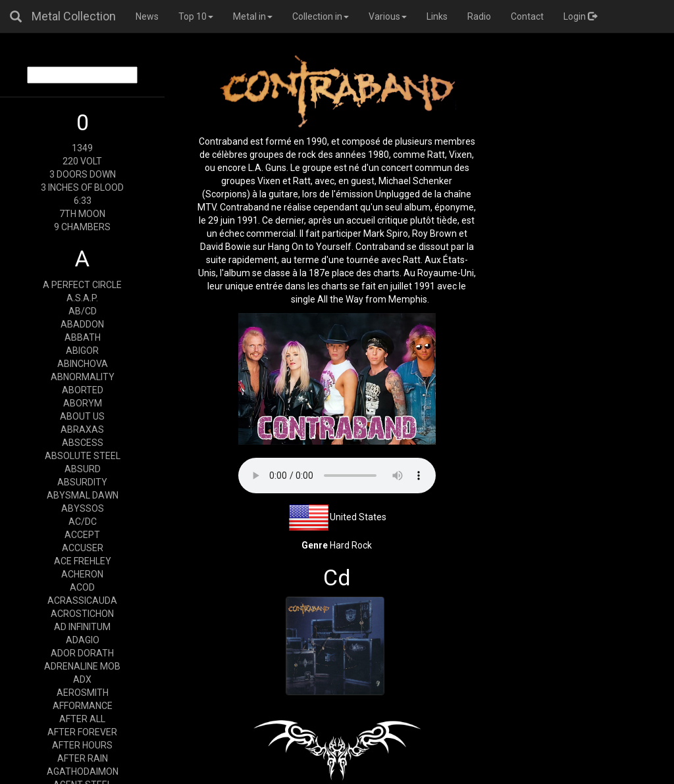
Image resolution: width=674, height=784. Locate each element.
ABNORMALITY (83, 377)
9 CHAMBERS (82, 227)
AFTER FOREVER (82, 732)
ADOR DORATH (82, 653)
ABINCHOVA (83, 364)
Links (437, 16)
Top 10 (196, 16)
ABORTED (83, 390)
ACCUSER (83, 548)
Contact (527, 16)
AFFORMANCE (83, 706)
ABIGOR (82, 351)
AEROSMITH (83, 693)
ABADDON (82, 324)
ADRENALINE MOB (82, 666)
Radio (479, 16)
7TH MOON (82, 214)
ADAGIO (83, 640)
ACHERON (82, 574)
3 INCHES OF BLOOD (82, 187)
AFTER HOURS (82, 745)
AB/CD (83, 311)
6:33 (83, 201)
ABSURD (83, 469)
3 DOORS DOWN (83, 174)
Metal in (253, 16)
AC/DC (83, 522)
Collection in (321, 16)
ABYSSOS (83, 508)
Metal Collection (74, 16)
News (147, 16)
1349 (82, 148)
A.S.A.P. (82, 298)
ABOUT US (82, 416)
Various (388, 16)
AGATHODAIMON (83, 772)
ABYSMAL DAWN (83, 495)
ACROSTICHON (82, 614)
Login (580, 16)
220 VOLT (82, 161)
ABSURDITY (82, 482)
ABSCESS (83, 443)
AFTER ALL (82, 719)
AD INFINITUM (82, 627)
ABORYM (83, 403)
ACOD (82, 587)
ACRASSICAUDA (82, 600)
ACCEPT (82, 535)
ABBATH (83, 337)
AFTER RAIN (83, 758)
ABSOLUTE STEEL (83, 456)
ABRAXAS (82, 429)
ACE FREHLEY (83, 561)
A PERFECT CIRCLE (82, 285)
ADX (82, 679)
